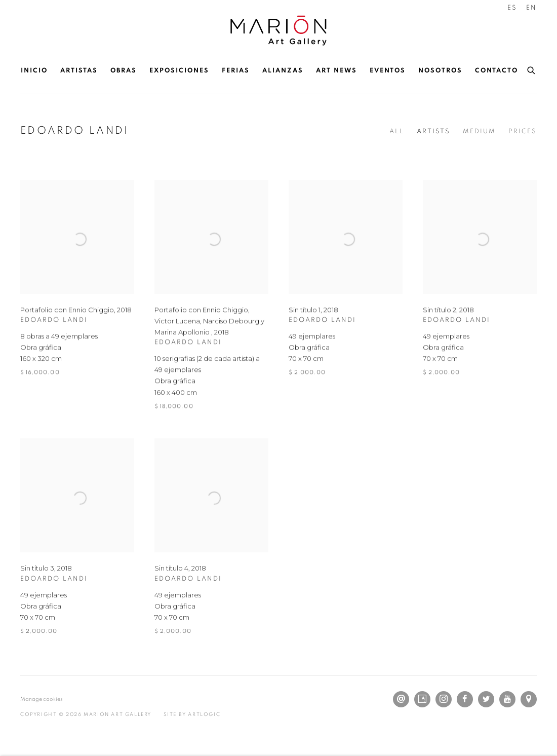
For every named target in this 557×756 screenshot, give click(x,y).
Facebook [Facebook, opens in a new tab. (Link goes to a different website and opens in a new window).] (465, 699)
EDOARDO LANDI (75, 130)
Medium (479, 131)
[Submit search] (532, 69)
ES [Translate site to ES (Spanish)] (512, 8)
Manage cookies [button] (42, 699)
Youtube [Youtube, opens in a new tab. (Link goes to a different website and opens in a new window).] (507, 699)
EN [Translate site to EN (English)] (531, 8)
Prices (523, 131)
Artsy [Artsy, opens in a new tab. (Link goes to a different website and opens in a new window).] (422, 699)
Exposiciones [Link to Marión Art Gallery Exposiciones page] (179, 71)
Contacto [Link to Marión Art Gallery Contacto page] (496, 71)
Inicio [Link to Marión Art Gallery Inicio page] (34, 71)
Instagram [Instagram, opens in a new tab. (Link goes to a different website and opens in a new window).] (444, 699)
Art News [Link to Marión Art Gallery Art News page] (336, 71)
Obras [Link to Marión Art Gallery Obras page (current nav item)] (124, 71)
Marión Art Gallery (278, 31)
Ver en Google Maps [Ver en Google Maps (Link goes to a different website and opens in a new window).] (529, 699)
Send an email (401, 699)
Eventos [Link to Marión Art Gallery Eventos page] (388, 71)
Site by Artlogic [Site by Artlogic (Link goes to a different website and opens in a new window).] (192, 714)
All (397, 131)
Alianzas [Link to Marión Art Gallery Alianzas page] (283, 71)
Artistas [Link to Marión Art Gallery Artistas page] (79, 71)
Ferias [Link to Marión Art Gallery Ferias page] (236, 71)
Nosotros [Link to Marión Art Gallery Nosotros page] (440, 71)
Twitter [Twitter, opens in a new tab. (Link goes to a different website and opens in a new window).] (486, 699)
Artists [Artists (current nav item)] (433, 131)
